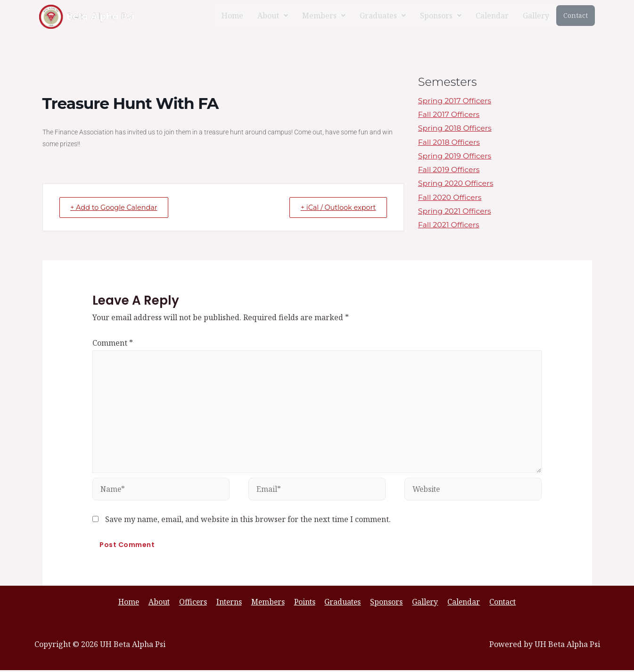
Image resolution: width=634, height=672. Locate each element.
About (273, 16)
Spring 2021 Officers (455, 212)
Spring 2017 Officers (455, 101)
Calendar (492, 16)
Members (324, 16)
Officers (197, 604)
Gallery (536, 16)
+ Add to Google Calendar (118, 207)
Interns (231, 604)
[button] (273, 16)
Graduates (383, 16)
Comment (113, 343)
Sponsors (441, 16)
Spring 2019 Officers (455, 157)
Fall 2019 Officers (449, 170)
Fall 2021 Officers (449, 227)
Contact (576, 15)
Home (232, 16)
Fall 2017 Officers (449, 115)
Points (305, 604)
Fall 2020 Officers (450, 199)
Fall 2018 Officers (449, 143)
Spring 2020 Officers (456, 185)
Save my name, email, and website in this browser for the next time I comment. (248, 521)
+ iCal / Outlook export (334, 207)
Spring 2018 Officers (455, 129)
